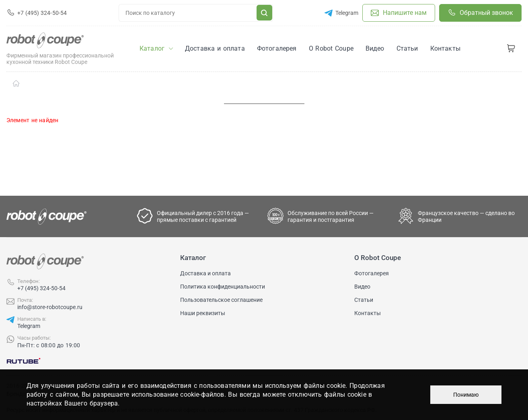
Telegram (29, 326)
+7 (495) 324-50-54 (41, 288)
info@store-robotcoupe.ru (50, 307)
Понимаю (466, 395)
